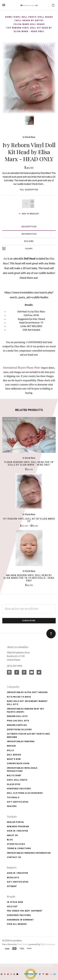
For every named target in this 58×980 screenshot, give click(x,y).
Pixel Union (23, 944)
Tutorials (13, 798)
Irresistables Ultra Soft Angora (27, 692)
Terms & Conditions (19, 848)
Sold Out (12, 907)
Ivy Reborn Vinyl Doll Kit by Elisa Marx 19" (29, 520)
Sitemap (12, 886)
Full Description (29, 190)
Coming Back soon (18, 763)
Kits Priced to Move (19, 697)
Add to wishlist (29, 214)
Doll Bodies (14, 755)
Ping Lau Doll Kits (18, 721)
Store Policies (16, 844)
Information (29, 234)
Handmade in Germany (20, 920)
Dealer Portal (16, 822)
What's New (14, 759)
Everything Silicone (19, 730)
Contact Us (14, 857)
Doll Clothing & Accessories (25, 793)
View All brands (17, 924)
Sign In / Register (18, 831)
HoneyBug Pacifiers (19, 915)
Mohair (11, 746)
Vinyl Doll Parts (17, 780)
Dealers (12, 806)
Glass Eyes (14, 784)
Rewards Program (18, 827)
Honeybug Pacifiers (19, 789)
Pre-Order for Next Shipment (25, 911)
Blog (10, 840)
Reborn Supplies (17, 725)
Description (29, 227)
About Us (12, 835)
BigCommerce (48, 944)
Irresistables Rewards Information (29, 853)
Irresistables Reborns (21, 742)
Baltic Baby (14, 775)
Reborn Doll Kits (17, 716)
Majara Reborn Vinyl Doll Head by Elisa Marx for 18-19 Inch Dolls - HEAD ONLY (29, 578)
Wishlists (13, 878)
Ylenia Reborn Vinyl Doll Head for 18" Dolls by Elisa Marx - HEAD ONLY (29, 463)
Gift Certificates (18, 802)
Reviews (29, 241)
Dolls (10, 750)
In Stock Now (29, 137)
